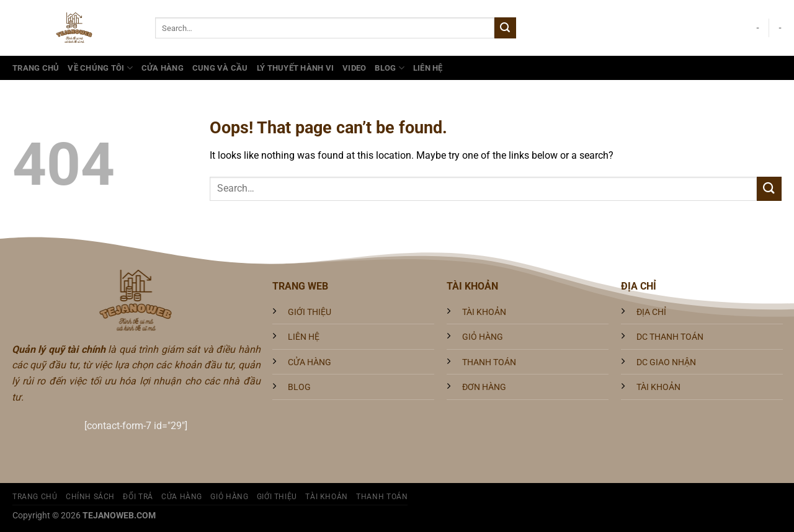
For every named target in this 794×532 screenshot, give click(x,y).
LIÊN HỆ (304, 337)
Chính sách (90, 497)
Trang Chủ (36, 68)
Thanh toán (382, 497)
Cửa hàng (163, 68)
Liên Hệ (428, 68)
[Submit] (505, 28)
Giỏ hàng (229, 497)
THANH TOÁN (489, 362)
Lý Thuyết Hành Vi (295, 68)
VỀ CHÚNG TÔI (100, 68)
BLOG (299, 387)
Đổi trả (138, 497)
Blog (389, 68)
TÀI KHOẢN (484, 312)
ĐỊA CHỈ (651, 312)
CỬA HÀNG (310, 362)
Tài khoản (327, 497)
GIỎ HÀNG (483, 337)
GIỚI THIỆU (310, 312)
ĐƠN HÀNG (484, 387)
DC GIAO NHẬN (666, 362)
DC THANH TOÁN (670, 337)
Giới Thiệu (277, 497)
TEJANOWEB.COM (119, 516)
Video (354, 68)
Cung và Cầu (220, 68)
